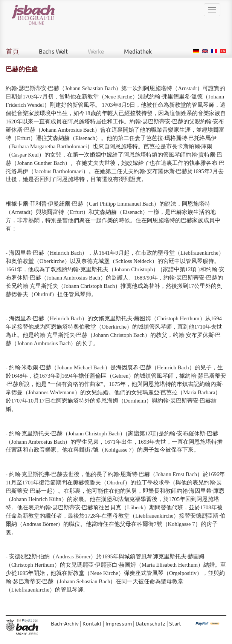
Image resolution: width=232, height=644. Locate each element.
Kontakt (92, 623)
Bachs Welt (53, 51)
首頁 (12, 51)
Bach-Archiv (65, 623)
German (196, 51)
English (205, 51)
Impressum (119, 623)
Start (175, 623)
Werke (96, 51)
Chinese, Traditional (223, 51)
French (214, 51)
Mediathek (138, 51)
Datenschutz (150, 623)
